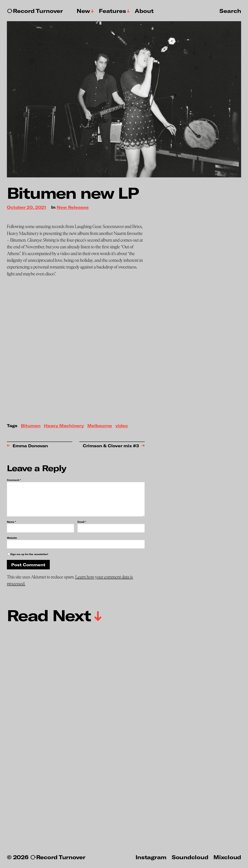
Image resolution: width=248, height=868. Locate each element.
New (83, 11)
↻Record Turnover (35, 11)
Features (112, 11)
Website (12, 538)
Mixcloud (227, 857)
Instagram (151, 857)
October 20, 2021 (26, 207)
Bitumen (31, 426)
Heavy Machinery (64, 426)
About (144, 11)
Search (230, 11)
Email (82, 522)
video (122, 426)
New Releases (73, 207)
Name (11, 522)
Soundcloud (190, 857)
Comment (14, 480)
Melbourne (100, 426)
